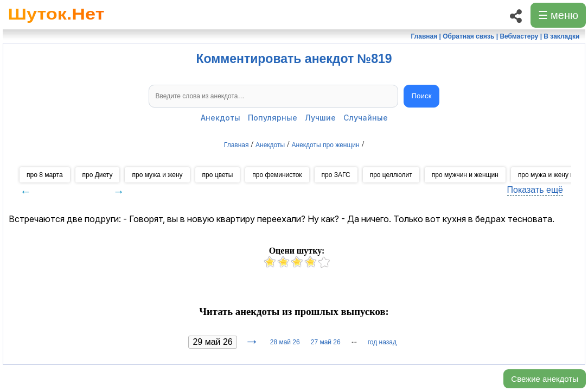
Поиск (422, 96)
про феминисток (277, 175)
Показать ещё (535, 190)
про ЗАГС (336, 175)
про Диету (98, 175)
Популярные (273, 118)
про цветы (218, 175)
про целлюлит (391, 175)
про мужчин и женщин (465, 175)
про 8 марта (45, 175)
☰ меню (558, 15)
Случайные (366, 118)
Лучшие (320, 118)
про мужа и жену (157, 175)
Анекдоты (220, 118)
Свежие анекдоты (545, 379)
